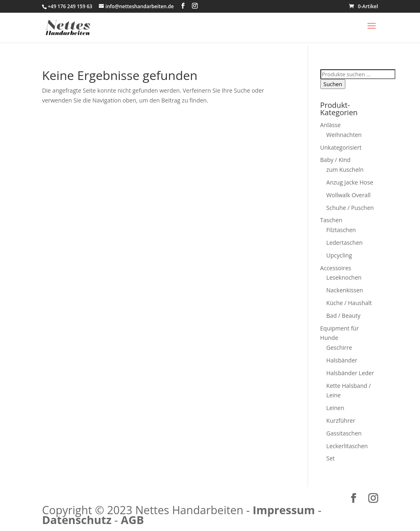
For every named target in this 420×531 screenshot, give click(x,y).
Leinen (336, 408)
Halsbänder (342, 360)
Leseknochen (344, 277)
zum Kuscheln (345, 170)
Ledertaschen (345, 243)
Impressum (284, 510)
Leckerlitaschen (347, 446)
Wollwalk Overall (349, 195)
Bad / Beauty (344, 316)
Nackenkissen (345, 290)
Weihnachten (344, 135)
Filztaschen (341, 230)
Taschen (331, 220)
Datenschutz (76, 520)
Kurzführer (341, 420)
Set (331, 458)
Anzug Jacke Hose (350, 182)
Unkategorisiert (341, 147)
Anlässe (331, 125)
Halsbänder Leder (350, 373)
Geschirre (339, 348)
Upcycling (339, 255)
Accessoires (336, 268)
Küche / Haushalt (349, 303)
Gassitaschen (344, 433)
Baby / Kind (336, 160)
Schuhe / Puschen (350, 208)
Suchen (333, 84)
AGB (132, 520)
